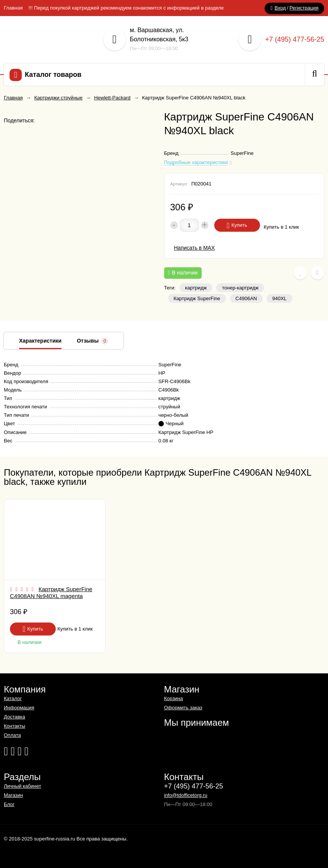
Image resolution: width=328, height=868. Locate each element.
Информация (19, 708)
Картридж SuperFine (197, 298)
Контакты (15, 726)
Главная (13, 8)
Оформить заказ (183, 708)
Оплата (12, 735)
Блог (9, 804)
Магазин (13, 795)
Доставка (15, 717)
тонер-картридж (240, 288)
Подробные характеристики (196, 163)
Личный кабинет (23, 786)
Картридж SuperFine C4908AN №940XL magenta (51, 592)
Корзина (174, 698)
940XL (280, 298)
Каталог (13, 698)
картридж (196, 288)
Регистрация (304, 8)
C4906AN (246, 298)
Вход (280, 8)
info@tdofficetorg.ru (186, 795)
